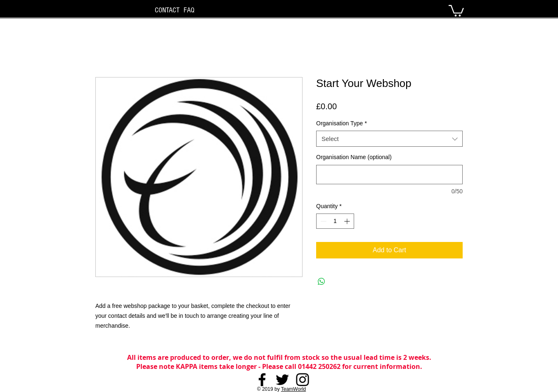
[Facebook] (262, 380)
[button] (456, 10)
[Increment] (348, 221)
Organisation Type (342, 123)
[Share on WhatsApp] (322, 282)
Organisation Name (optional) (354, 157)
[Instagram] (303, 380)
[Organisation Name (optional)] (389, 175)
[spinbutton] (335, 221)
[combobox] (389, 139)
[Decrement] (323, 221)
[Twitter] (282, 380)
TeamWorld (293, 389)
